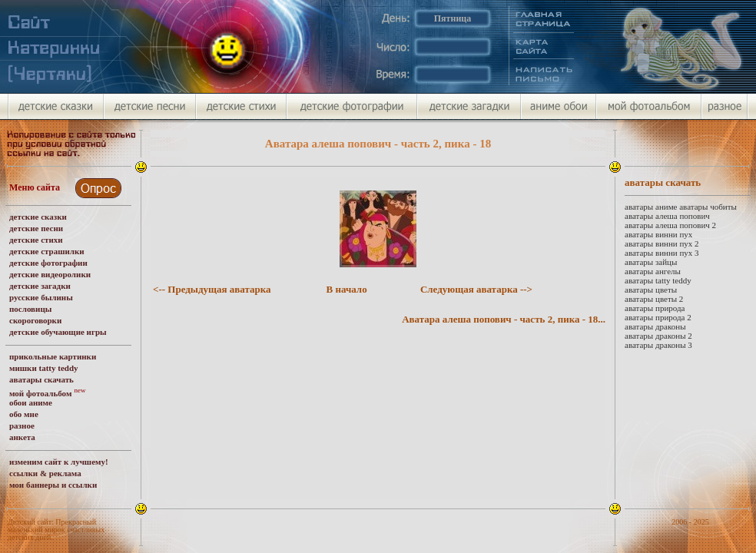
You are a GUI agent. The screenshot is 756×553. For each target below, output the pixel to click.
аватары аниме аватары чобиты (681, 207)
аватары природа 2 (658, 317)
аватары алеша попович (667, 216)
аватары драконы (655, 326)
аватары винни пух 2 (662, 243)
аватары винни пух (658, 234)
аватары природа (655, 308)
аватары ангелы (653, 271)
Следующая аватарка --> (476, 289)
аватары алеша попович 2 (670, 225)
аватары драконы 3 (658, 345)
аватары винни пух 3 (662, 253)
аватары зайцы (651, 262)
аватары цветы (651, 290)
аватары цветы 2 (654, 299)
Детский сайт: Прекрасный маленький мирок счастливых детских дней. (56, 530)
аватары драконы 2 (658, 336)
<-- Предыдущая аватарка (212, 289)
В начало (347, 289)
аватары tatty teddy (658, 280)
